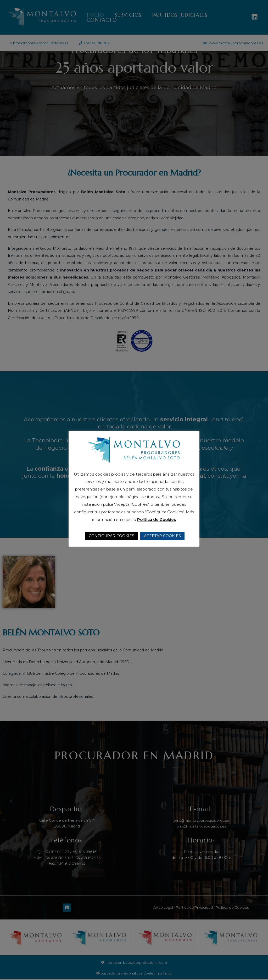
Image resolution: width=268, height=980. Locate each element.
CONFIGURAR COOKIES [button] (111, 536)
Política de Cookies (157, 519)
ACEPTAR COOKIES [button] (162, 536)
